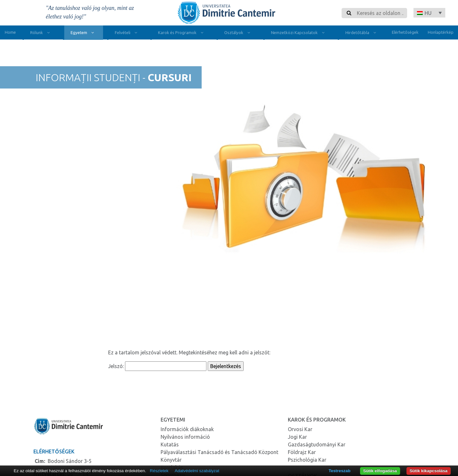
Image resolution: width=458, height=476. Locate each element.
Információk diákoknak (187, 429)
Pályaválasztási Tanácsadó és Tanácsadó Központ (219, 452)
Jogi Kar (297, 437)
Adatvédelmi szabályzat (197, 471)
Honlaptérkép (441, 32)
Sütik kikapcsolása (429, 471)
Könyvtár (171, 460)
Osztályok (239, 33)
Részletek (159, 471)
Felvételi (127, 33)
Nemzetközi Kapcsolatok (299, 33)
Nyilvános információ (185, 437)
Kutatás (170, 444)
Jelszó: (157, 366)
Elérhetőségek (405, 32)
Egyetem (84, 33)
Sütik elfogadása (380, 471)
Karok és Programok (182, 33)
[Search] (380, 13)
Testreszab (340, 471)
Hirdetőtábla (362, 33)
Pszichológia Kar (307, 460)
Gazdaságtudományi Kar (317, 444)
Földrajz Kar (302, 452)
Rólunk (41, 33)
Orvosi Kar (300, 429)
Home (10, 32)
